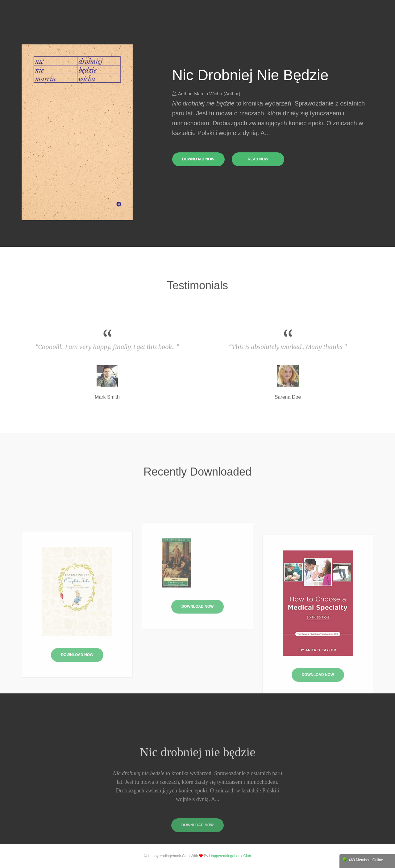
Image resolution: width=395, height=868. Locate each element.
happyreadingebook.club (230, 856)
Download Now (198, 635)
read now (258, 159)
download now (198, 159)
